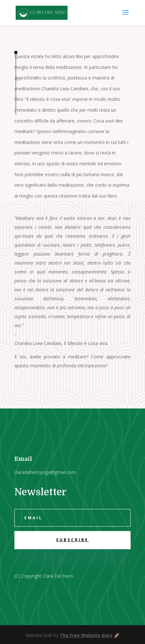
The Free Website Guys (86, 635)
